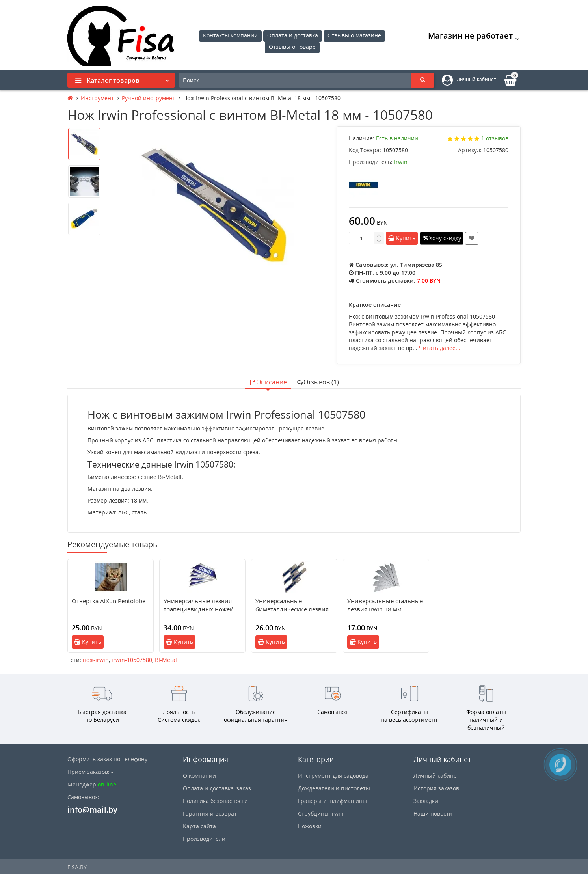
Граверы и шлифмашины (332, 801)
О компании (199, 776)
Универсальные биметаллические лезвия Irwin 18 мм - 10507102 (292, 609)
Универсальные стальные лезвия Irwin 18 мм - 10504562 (385, 609)
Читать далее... (440, 348)
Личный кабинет (436, 776)
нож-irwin (96, 660)
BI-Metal (166, 660)
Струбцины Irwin (321, 813)
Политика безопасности (215, 801)
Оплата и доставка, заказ (217, 788)
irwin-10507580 (132, 660)
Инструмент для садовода (333, 776)
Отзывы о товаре (292, 47)
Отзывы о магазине (354, 35)
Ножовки (310, 826)
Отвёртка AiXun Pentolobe (109, 601)
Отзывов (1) (318, 382)
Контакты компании (230, 35)
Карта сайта (199, 826)
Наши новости (433, 813)
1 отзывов (495, 138)
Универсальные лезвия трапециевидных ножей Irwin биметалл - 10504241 (202, 609)
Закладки (426, 801)
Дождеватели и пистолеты (334, 788)
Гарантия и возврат (210, 813)
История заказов (436, 788)
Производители (204, 839)
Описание (268, 382)
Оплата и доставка (293, 35)
